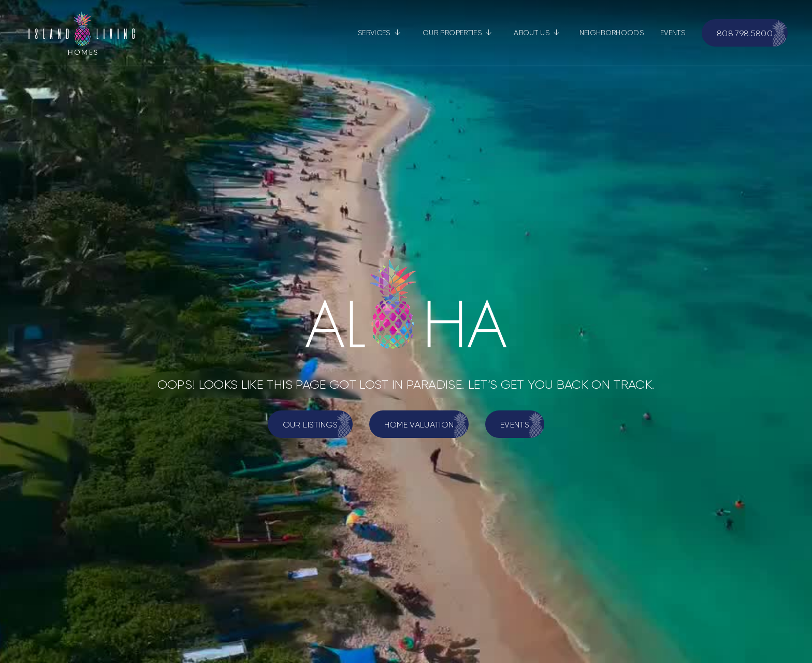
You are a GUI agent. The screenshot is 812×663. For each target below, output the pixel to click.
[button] (379, 33)
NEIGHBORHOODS (612, 33)
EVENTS (673, 33)
